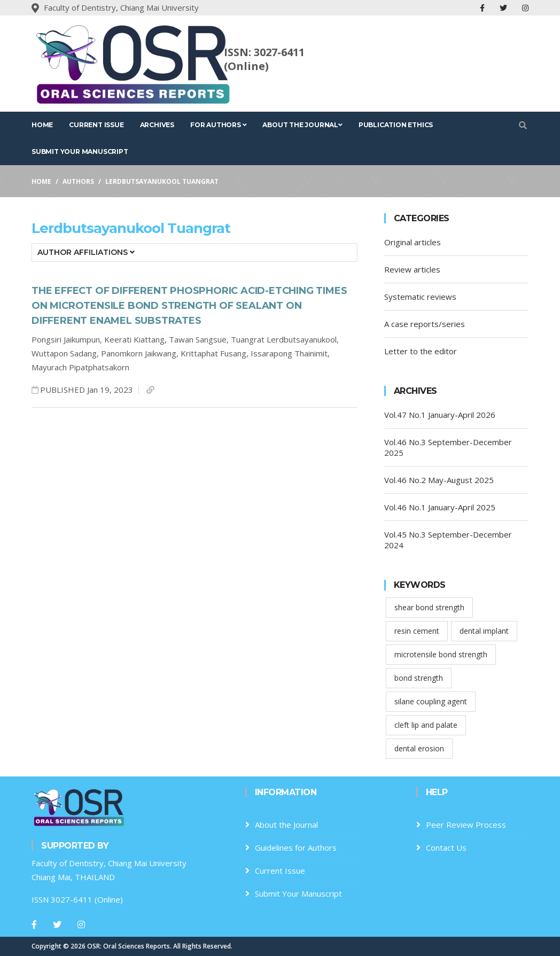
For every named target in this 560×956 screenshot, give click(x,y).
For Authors (218, 125)
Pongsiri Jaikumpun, (68, 339)
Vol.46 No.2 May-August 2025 (439, 480)
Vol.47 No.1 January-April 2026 (440, 415)
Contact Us (446, 848)
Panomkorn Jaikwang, (141, 353)
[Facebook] (34, 924)
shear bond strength (429, 607)
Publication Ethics (396, 125)
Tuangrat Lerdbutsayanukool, (285, 339)
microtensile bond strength (441, 654)
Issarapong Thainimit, (290, 353)
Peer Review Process (466, 825)
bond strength (419, 678)
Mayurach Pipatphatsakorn (80, 367)
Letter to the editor (421, 351)
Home (42, 125)
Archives (157, 125)
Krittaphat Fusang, (216, 353)
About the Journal (302, 125)
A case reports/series (425, 324)
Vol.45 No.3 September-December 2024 (448, 540)
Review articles (412, 269)
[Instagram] (81, 924)
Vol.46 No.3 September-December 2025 (448, 447)
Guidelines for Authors (296, 848)
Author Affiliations (86, 252)
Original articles (413, 242)
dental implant (484, 631)
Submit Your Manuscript (80, 151)
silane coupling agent (431, 701)
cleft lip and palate (426, 725)
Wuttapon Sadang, (66, 353)
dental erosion (419, 748)
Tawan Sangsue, (200, 339)
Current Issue (96, 125)
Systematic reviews (420, 297)
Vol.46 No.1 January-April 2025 (440, 507)
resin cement (417, 631)
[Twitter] (57, 924)
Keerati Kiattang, (137, 339)
